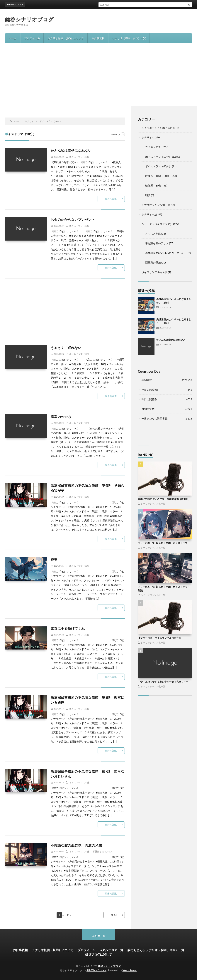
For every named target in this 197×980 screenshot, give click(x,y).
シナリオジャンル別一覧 (156, 205)
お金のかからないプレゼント (73, 219)
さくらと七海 (153, 234)
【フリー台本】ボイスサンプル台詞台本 (159, 638)
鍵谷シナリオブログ (29, 19)
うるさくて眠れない (66, 348)
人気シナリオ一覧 (111, 950)
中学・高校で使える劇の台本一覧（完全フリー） (164, 682)
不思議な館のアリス (103, 851)
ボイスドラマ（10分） (80, 157)
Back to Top (99, 936)
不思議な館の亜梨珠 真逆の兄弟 (76, 845)
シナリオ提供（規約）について (66, 38)
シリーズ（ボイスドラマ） (157, 224)
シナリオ (147, 137)
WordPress (130, 970)
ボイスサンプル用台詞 (154, 272)
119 (69, 915)
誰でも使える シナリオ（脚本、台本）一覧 (156, 950)
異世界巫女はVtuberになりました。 (166, 253)
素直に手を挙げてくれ (68, 628)
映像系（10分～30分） (159, 176)
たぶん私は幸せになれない (71, 150)
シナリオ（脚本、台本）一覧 (129, 38)
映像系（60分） (154, 186)
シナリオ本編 (149, 214)
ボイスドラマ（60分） (158, 166)
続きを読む (111, 199)
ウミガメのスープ (156, 147)
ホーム (13, 38)
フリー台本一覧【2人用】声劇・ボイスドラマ (163, 543)
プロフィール (32, 38)
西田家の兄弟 (153, 262)
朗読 (148, 195)
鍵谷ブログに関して (98, 954)
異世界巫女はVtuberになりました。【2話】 (98, 5)
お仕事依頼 (98, 38)
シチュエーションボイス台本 (158, 128)
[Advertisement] (98, 78)
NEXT (114, 915)
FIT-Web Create (96, 970)
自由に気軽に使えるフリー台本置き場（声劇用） (164, 499)
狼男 (54, 560)
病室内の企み (61, 417)
